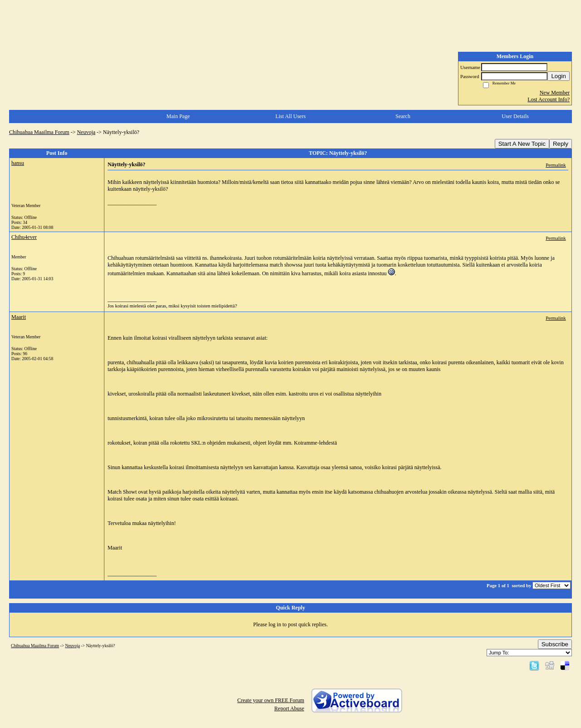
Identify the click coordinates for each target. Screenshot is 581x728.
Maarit (19, 317)
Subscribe (555, 644)
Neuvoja (86, 132)
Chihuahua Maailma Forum (39, 132)
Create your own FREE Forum (271, 700)
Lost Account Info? (549, 99)
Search (403, 116)
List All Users (291, 116)
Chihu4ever (24, 237)
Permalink (556, 165)
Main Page (178, 116)
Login (559, 76)
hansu (18, 163)
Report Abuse (289, 708)
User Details (515, 116)
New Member (555, 93)
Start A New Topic (522, 144)
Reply (561, 144)
